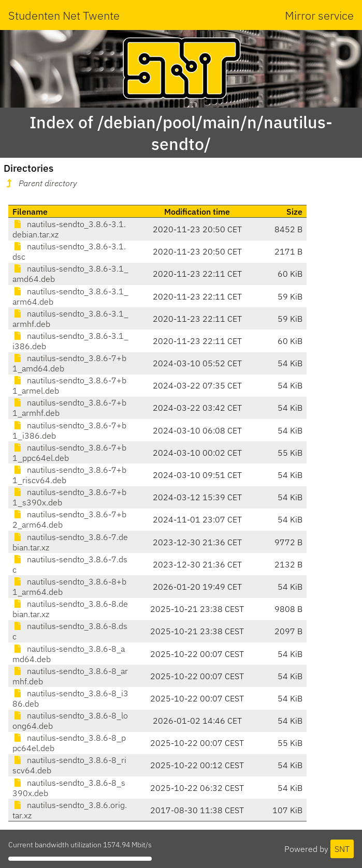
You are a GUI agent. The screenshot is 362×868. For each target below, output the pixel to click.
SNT (342, 849)
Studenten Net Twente (64, 15)
